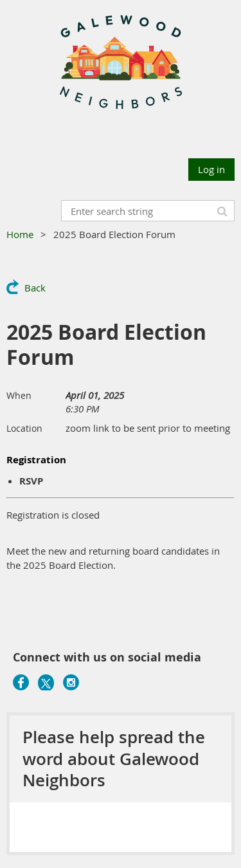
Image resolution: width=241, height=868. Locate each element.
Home (20, 234)
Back (35, 288)
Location (24, 428)
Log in (211, 169)
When (19, 395)
